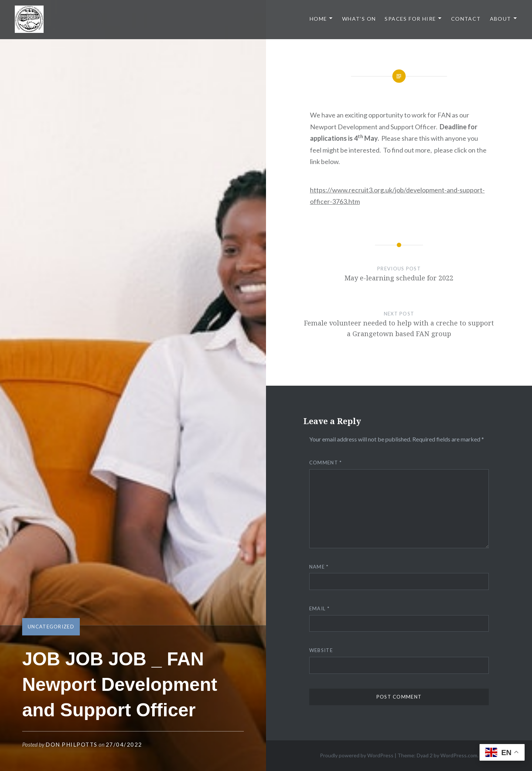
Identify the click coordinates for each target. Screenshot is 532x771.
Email (319, 608)
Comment (326, 463)
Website (321, 650)
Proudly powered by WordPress (357, 755)
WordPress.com (459, 755)
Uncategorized (51, 627)
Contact (466, 19)
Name (319, 567)
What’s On (359, 19)
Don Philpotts (71, 744)
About (501, 19)
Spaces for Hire (410, 19)
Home (318, 19)
